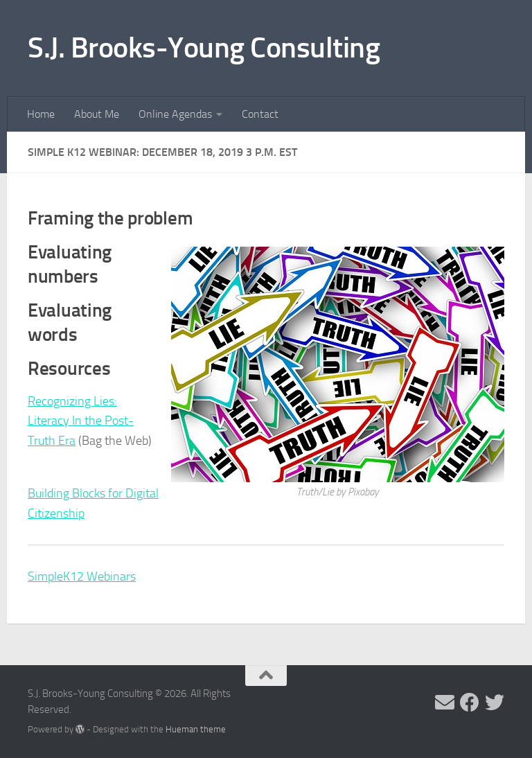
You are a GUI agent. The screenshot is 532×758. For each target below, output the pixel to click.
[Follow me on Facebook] (470, 703)
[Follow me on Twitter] (495, 703)
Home (41, 114)
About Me (97, 114)
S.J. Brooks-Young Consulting (204, 48)
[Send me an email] (445, 703)
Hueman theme (196, 729)
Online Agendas (175, 114)
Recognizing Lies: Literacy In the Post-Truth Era (81, 421)
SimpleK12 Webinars (82, 576)
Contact (260, 114)
